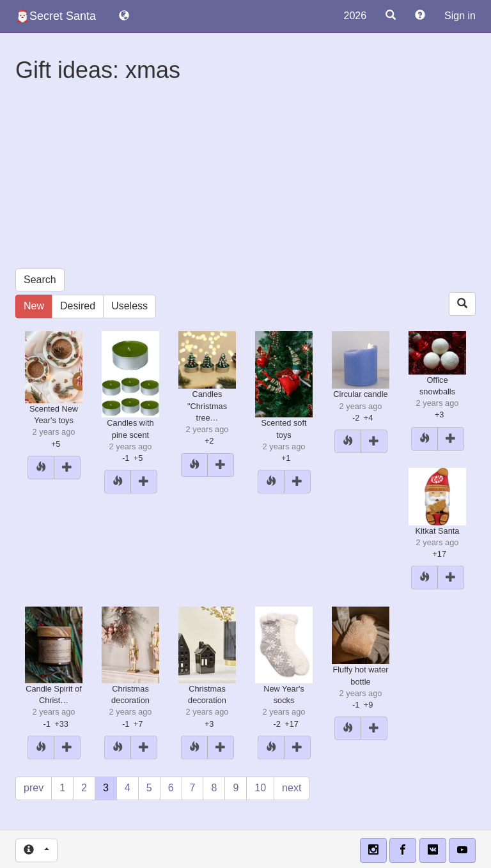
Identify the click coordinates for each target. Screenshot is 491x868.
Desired (78, 306)
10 (260, 788)
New (34, 306)
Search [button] (40, 280)
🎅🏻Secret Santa (56, 16)
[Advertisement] (245, 179)
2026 (355, 16)
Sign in (460, 16)
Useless (129, 306)
